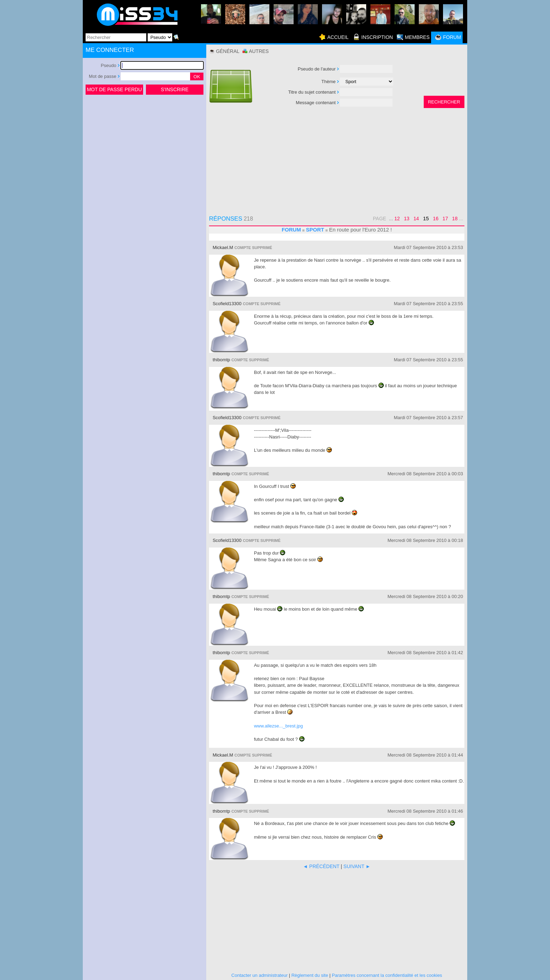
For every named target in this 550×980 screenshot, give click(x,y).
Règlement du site (310, 975)
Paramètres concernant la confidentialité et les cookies (387, 975)
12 (397, 219)
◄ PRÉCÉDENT (321, 866)
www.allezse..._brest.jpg (278, 726)
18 (455, 219)
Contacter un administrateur (260, 975)
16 (436, 219)
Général (228, 51)
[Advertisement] (145, 149)
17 (445, 219)
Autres (259, 51)
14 (416, 219)
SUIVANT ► (357, 866)
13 (407, 219)
